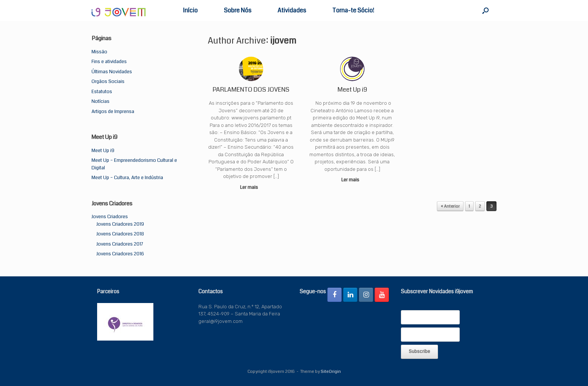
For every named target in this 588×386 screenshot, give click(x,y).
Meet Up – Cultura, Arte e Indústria (127, 178)
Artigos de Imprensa (113, 112)
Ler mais (251, 187)
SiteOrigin (331, 371)
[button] (485, 11)
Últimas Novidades (112, 72)
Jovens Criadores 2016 (120, 254)
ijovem (283, 41)
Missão (99, 52)
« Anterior (450, 206)
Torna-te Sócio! (353, 10)
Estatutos (102, 92)
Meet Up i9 (103, 151)
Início (190, 10)
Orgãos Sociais (108, 81)
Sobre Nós (238, 10)
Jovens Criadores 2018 (120, 234)
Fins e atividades (109, 62)
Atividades (292, 10)
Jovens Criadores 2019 (120, 224)
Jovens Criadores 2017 (120, 244)
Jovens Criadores (110, 217)
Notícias (100, 101)
